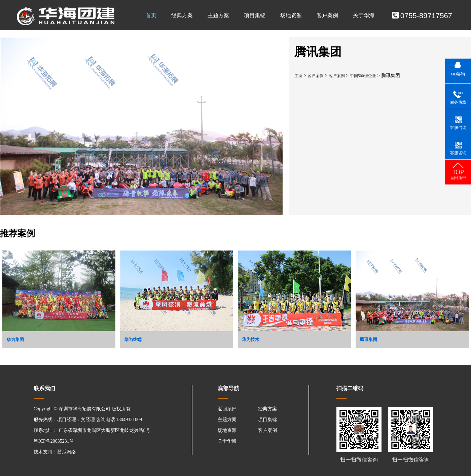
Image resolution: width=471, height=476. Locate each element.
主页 (298, 76)
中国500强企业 (363, 76)
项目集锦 (255, 15)
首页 (151, 15)
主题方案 (218, 15)
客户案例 (327, 15)
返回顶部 (227, 409)
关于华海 (364, 15)
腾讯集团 (368, 339)
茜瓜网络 (67, 452)
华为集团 (15, 339)
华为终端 (133, 339)
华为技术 (251, 339)
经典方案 (182, 15)
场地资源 (291, 15)
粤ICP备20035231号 (54, 441)
